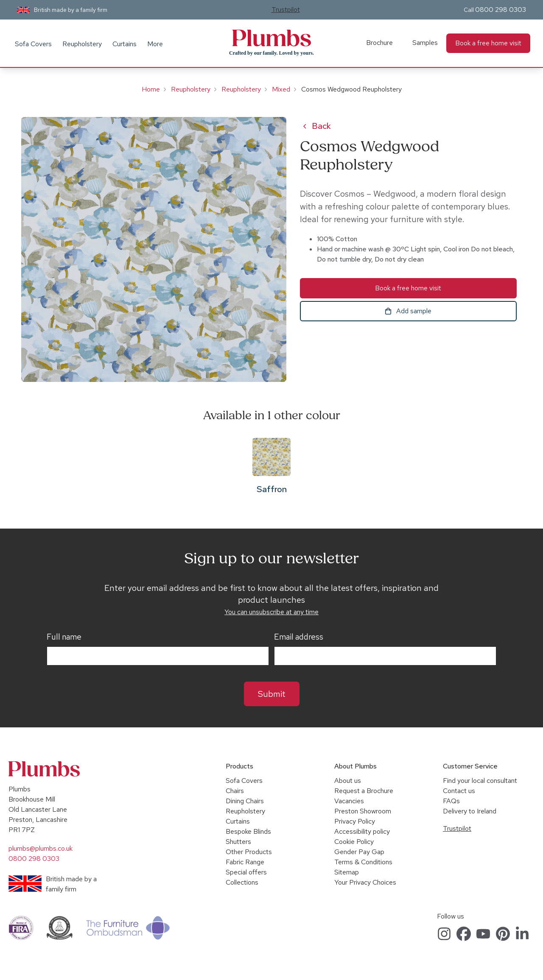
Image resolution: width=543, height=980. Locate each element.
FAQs (451, 801)
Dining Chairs (245, 801)
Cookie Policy (354, 842)
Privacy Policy (355, 821)
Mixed (281, 89)
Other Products (249, 852)
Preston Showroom (363, 811)
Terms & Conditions (363, 862)
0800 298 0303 (501, 10)
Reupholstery (82, 44)
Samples (425, 43)
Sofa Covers (33, 44)
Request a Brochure (364, 791)
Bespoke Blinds (248, 831)
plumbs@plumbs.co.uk (41, 848)
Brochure (379, 43)
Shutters (238, 842)
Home (151, 89)
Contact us (459, 791)
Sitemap (347, 872)
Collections (242, 882)
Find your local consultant (480, 781)
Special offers (246, 872)
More (155, 44)
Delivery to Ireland (470, 811)
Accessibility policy (362, 831)
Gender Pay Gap (359, 852)
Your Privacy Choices (365, 882)
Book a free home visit (488, 43)
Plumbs (271, 38)
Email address (299, 637)
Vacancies (349, 801)
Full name (64, 637)
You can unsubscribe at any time (271, 612)
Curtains (125, 44)
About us (348, 781)
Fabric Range (245, 862)
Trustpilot (286, 10)
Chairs (235, 791)
